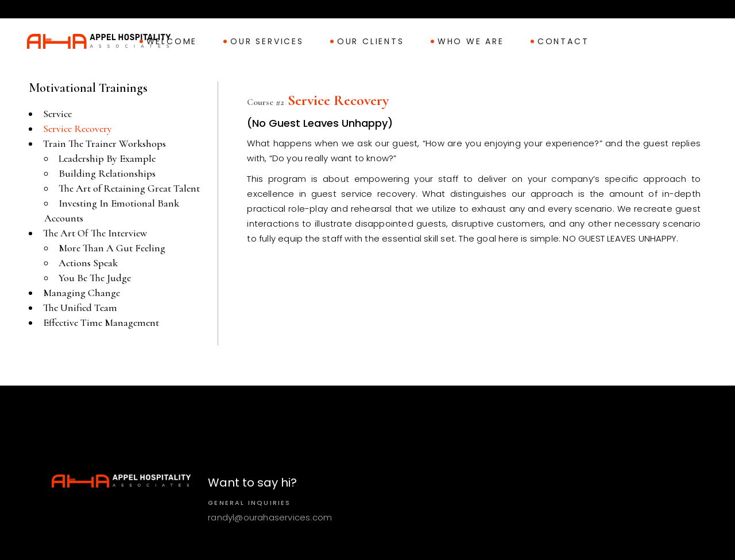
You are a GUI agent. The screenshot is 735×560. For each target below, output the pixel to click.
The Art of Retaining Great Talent (129, 188)
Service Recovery (78, 129)
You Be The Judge (95, 278)
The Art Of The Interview (95, 233)
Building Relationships (107, 173)
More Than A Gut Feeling (112, 248)
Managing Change (82, 293)
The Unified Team (80, 308)
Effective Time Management (101, 322)
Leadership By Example (107, 158)
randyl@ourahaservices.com (270, 517)
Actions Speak (88, 263)
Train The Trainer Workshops (105, 143)
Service (57, 114)
